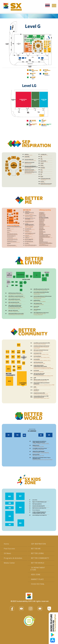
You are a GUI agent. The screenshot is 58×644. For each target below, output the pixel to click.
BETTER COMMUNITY (40, 558)
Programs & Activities (13, 558)
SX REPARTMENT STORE (38, 569)
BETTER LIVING (37, 553)
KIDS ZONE (36, 575)
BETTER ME (36, 549)
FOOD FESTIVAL (38, 584)
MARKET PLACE (37, 579)
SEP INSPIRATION (38, 544)
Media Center (9, 563)
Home (6, 544)
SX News (7, 553)
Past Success (9, 549)
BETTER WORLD (38, 563)
